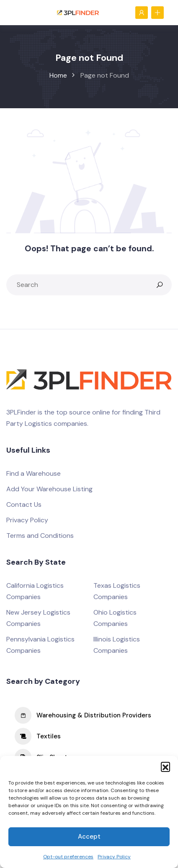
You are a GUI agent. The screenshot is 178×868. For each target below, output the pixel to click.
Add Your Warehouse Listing (49, 489)
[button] (165, 766)
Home (58, 75)
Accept (89, 837)
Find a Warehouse (34, 473)
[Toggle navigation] (16, 12)
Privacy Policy (114, 857)
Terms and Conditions (40, 536)
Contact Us (24, 504)
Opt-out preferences (68, 857)
